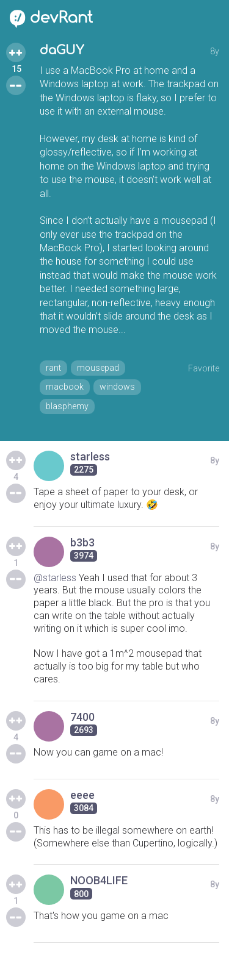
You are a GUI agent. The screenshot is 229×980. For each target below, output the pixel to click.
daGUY (62, 50)
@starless (55, 578)
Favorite (204, 368)
